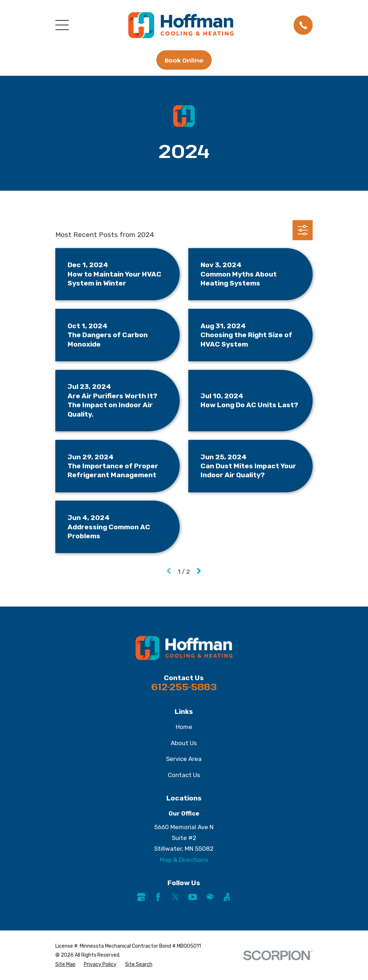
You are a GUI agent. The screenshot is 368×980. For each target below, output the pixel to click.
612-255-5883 (184, 687)
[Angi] (227, 897)
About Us (184, 743)
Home (184, 727)
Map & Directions (184, 860)
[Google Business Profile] (141, 897)
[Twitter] (175, 897)
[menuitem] (65, 964)
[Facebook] (158, 897)
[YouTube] (193, 897)
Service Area (184, 759)
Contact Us (184, 775)
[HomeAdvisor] (210, 897)
